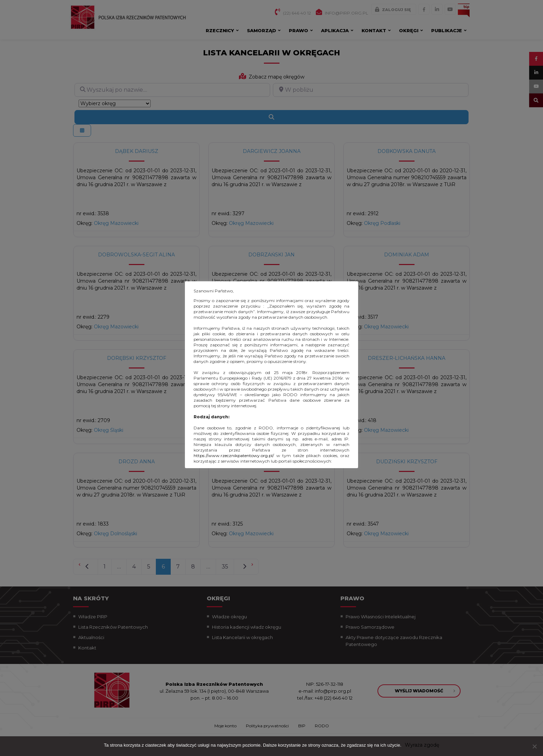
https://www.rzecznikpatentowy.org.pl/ (234, 456)
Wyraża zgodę (422, 745)
